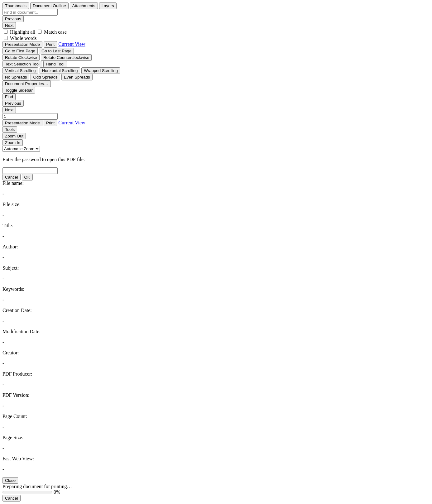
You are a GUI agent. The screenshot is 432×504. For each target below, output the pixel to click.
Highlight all (23, 32)
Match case (55, 32)
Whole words (23, 38)
